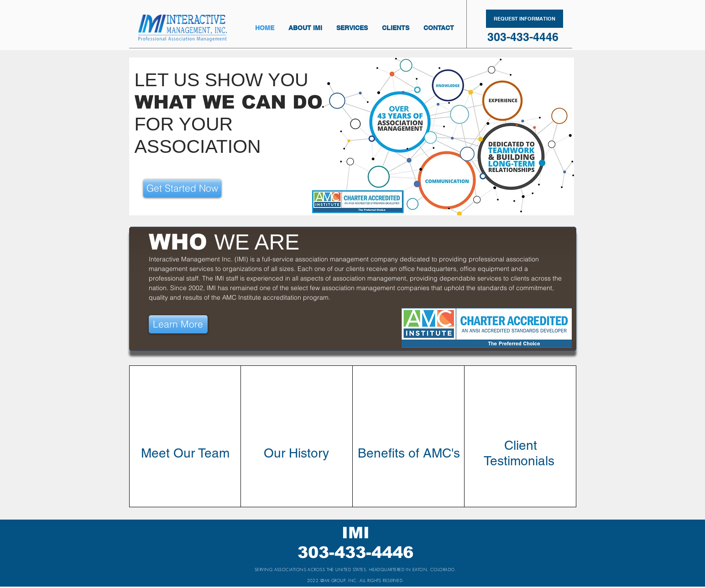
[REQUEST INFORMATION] (525, 19)
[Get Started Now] (182, 188)
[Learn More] (178, 324)
